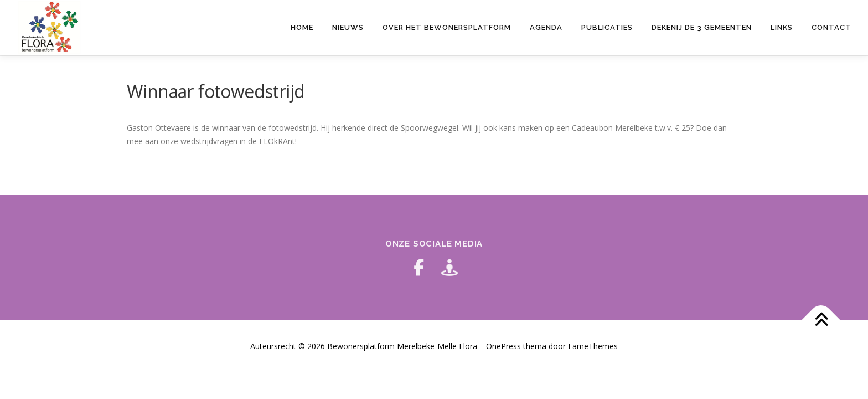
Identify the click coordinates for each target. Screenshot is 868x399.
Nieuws (348, 27)
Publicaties (607, 27)
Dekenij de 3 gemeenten (702, 27)
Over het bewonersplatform (447, 27)
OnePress (503, 346)
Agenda (546, 27)
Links (782, 27)
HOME (302, 27)
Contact (831, 27)
